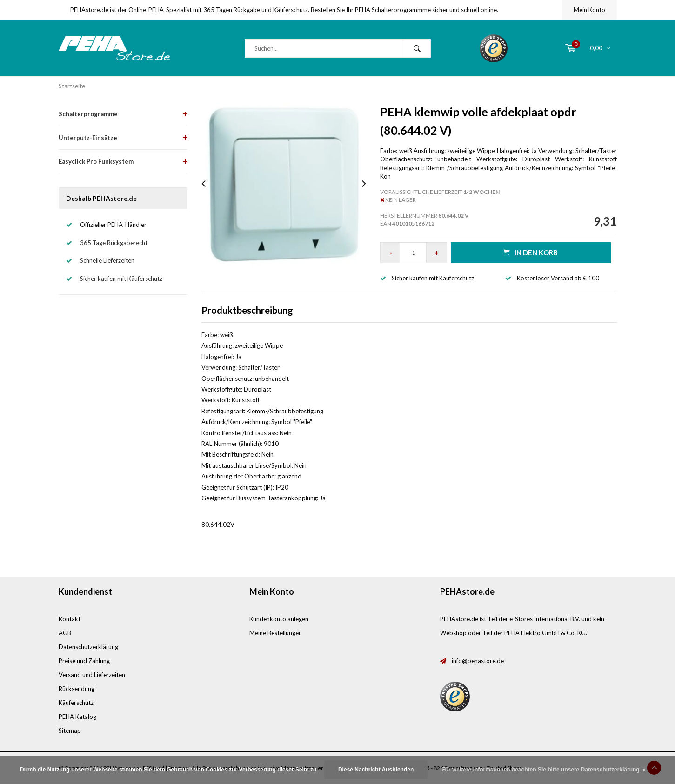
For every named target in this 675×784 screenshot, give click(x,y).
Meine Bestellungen (276, 633)
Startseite (72, 86)
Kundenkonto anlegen (279, 619)
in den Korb (531, 252)
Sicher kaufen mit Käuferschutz (121, 279)
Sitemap (70, 731)
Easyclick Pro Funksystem (96, 161)
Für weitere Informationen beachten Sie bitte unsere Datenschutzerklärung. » (544, 770)
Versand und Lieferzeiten (92, 675)
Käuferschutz (76, 703)
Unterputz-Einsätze (88, 138)
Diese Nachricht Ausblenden (376, 770)
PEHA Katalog (77, 717)
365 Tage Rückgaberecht (114, 243)
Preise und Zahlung (84, 661)
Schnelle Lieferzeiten (107, 260)
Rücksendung (77, 689)
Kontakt (70, 619)
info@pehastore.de (478, 661)
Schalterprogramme (88, 114)
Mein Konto (589, 10)
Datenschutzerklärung (88, 647)
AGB (65, 633)
